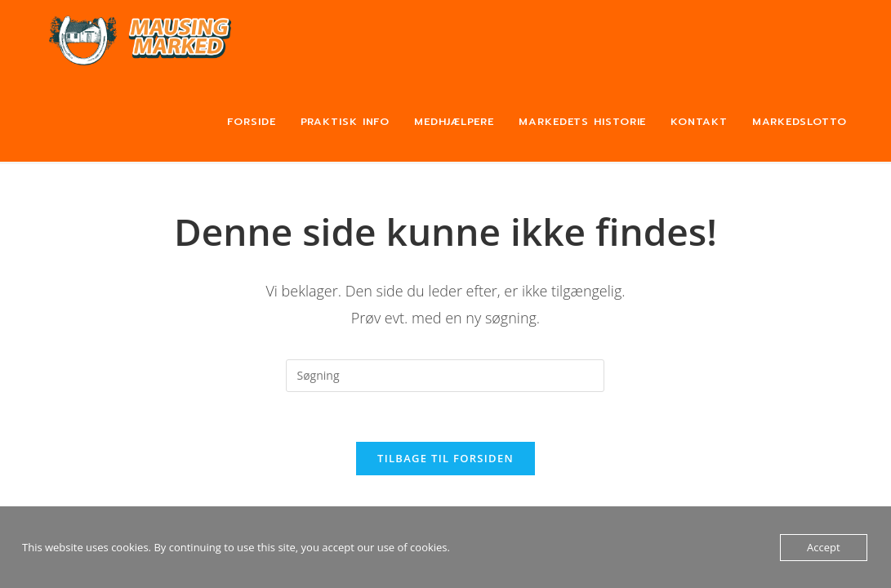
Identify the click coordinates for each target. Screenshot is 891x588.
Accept (824, 547)
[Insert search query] (445, 376)
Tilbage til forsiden (445, 458)
